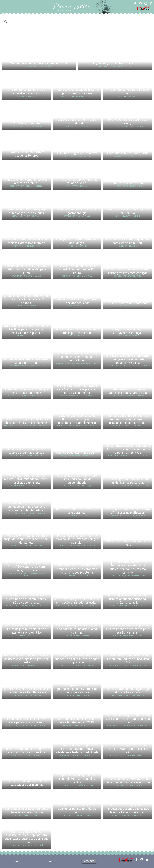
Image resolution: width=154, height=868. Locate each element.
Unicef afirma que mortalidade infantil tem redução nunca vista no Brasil (128, 659)
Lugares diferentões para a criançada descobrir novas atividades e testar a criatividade (77, 749)
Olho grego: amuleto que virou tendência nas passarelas (128, 481)
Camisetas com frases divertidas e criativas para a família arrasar (26, 691)
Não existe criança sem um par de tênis (128, 543)
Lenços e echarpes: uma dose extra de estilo (77, 121)
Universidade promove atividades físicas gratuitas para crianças (128, 271)
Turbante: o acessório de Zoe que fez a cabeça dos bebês (26, 391)
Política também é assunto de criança (128, 121)
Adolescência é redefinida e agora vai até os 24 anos (26, 361)
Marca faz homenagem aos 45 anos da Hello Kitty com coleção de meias (77, 539)
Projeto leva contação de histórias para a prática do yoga (77, 91)
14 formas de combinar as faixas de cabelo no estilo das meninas (26, 421)
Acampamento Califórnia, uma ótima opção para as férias (26, 211)
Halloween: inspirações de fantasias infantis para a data (128, 391)
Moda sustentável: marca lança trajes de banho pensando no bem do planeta (26, 539)
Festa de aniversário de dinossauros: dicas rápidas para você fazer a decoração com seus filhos (26, 837)
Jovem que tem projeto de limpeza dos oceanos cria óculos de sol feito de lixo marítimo (128, 809)
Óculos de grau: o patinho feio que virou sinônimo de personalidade (77, 479)
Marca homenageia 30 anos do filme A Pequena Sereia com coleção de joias (26, 567)
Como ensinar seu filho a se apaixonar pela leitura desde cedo (77, 809)
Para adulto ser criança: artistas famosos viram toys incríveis (26, 241)
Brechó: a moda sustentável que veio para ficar (77, 511)
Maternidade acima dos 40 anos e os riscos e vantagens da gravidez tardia (26, 659)
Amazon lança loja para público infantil (128, 91)
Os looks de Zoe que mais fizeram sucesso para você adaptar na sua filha (128, 719)
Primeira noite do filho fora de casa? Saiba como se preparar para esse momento (77, 389)
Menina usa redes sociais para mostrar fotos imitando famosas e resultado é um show (26, 479)
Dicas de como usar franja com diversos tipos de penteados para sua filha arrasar (128, 629)
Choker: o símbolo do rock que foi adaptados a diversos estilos (26, 751)
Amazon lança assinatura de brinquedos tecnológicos (26, 91)
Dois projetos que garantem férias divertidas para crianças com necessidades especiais (26, 329)
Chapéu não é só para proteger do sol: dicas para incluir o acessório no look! (26, 299)
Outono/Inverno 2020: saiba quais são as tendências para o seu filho (128, 780)
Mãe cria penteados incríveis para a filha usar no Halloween (128, 511)
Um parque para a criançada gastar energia (77, 211)
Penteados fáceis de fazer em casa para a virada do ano (26, 721)
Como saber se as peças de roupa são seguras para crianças (26, 810)
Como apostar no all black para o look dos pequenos (77, 301)
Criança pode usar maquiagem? (77, 453)
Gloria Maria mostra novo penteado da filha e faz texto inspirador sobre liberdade (26, 507)
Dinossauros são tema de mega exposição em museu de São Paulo (77, 269)
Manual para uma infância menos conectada (39, 63)
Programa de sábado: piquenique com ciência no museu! (128, 241)
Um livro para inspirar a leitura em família (128, 211)
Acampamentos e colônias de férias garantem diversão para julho (26, 269)
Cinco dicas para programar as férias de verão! (77, 181)
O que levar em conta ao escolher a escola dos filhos (26, 181)
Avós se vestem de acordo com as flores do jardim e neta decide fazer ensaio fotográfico (26, 629)
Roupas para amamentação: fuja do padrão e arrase (128, 691)
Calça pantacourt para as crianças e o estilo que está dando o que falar (77, 659)
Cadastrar (89, 861)
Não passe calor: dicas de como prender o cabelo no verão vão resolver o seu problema (77, 569)
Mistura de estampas (26, 123)
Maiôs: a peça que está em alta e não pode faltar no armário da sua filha (77, 629)
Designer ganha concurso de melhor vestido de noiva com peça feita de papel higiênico (77, 419)
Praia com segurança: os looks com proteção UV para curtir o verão (128, 749)
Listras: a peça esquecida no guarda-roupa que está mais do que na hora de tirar (77, 689)
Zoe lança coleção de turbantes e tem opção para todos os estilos (77, 601)
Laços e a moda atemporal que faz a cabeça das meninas (26, 783)
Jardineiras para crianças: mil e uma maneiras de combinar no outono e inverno (77, 357)
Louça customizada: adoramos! (128, 303)
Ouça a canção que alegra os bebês (115, 63)
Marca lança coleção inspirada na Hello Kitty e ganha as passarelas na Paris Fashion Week (128, 449)
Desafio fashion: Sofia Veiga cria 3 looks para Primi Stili (77, 331)
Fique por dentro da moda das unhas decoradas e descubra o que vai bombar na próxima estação (128, 567)
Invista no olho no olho (128, 183)
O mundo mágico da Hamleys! (77, 153)
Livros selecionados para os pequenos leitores (26, 154)
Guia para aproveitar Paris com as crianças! (77, 241)
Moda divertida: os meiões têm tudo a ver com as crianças (26, 451)
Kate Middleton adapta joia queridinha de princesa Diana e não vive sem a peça (26, 599)
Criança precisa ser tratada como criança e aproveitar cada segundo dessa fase (128, 359)
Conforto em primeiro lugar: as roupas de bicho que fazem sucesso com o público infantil (128, 419)
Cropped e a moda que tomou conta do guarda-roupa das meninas (77, 779)
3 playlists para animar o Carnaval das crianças (128, 331)
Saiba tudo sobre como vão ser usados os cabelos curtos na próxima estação (128, 599)
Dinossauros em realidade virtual (128, 153)
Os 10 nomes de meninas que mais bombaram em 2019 (77, 721)
